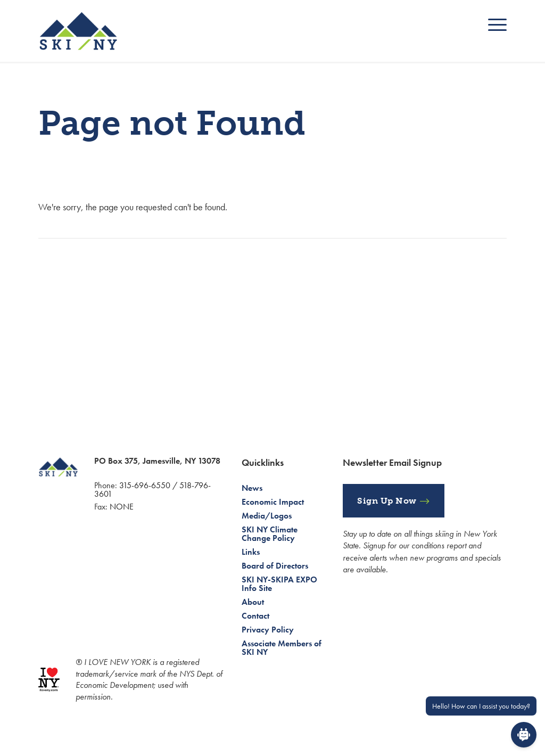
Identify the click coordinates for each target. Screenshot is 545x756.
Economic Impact (273, 502)
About (253, 602)
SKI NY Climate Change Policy (270, 534)
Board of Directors (275, 566)
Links (251, 552)
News (252, 488)
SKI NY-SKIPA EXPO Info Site (279, 584)
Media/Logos (267, 516)
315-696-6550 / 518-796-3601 (152, 490)
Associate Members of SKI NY (282, 648)
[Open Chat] (524, 735)
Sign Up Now (387, 501)
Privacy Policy (268, 630)
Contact (255, 616)
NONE (122, 507)
